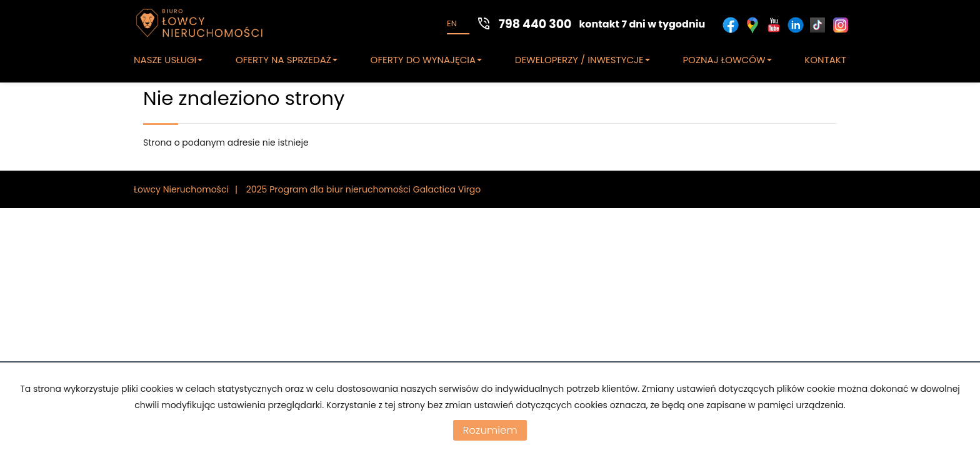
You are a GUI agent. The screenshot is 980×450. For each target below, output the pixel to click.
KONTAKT (825, 60)
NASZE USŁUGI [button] (168, 60)
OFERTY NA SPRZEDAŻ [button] (287, 60)
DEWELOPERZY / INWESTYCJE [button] (582, 60)
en (452, 23)
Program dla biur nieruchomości (341, 189)
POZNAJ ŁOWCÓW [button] (727, 60)
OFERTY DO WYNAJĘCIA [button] (427, 60)
